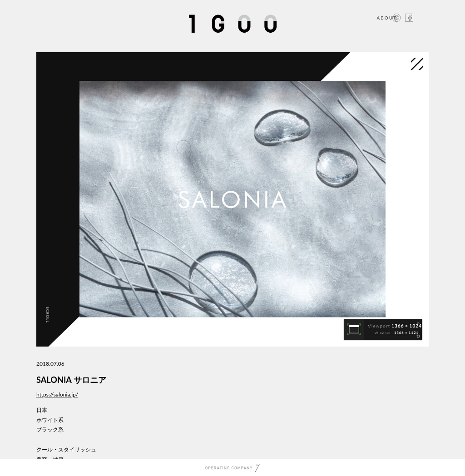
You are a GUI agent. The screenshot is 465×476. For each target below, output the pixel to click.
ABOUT (387, 18)
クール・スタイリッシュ (66, 449)
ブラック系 (50, 429)
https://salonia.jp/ (57, 394)
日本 (42, 410)
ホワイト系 (50, 420)
